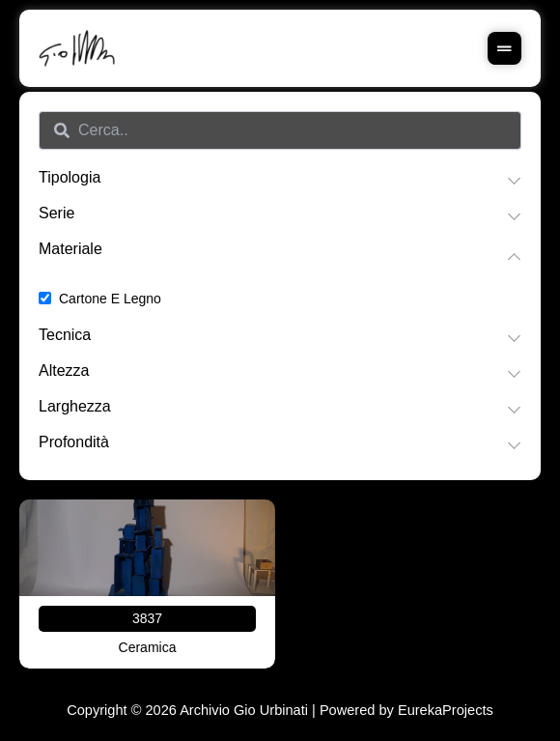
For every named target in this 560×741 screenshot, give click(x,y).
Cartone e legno (110, 299)
